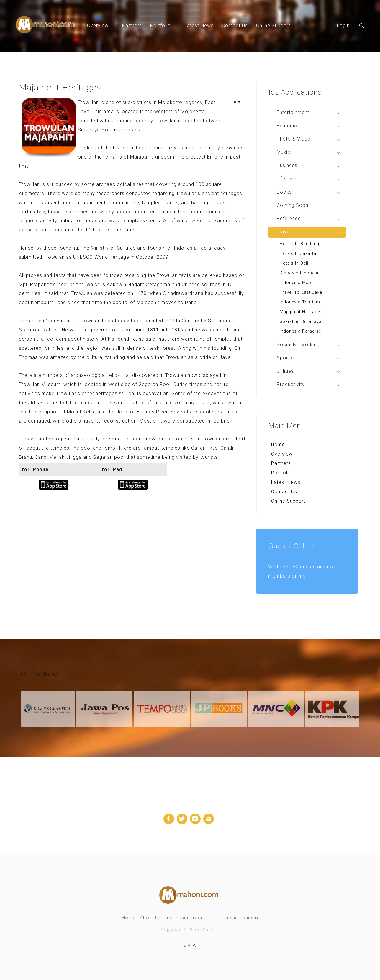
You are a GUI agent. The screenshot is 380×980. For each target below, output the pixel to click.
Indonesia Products (188, 918)
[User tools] (237, 102)
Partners (132, 25)
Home (278, 444)
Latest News (199, 25)
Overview (98, 25)
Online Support (273, 25)
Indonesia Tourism (237, 918)
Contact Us (235, 25)
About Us (150, 918)
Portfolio (160, 25)
